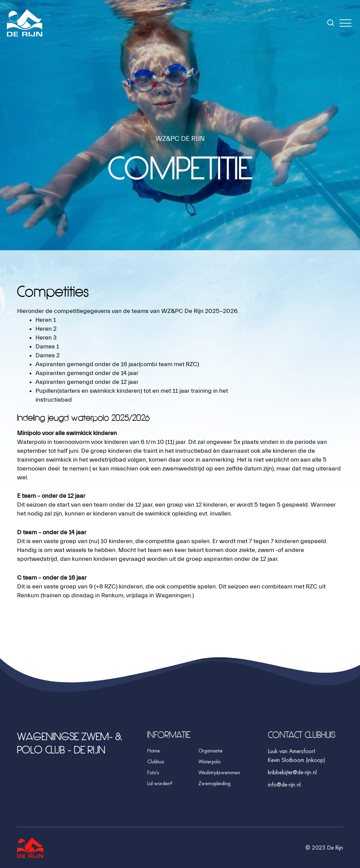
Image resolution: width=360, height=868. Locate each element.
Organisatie (211, 751)
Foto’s (153, 773)
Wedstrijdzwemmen (219, 773)
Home (154, 751)
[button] (346, 23)
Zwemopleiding (214, 783)
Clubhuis (156, 762)
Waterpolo (209, 762)
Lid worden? (160, 783)
